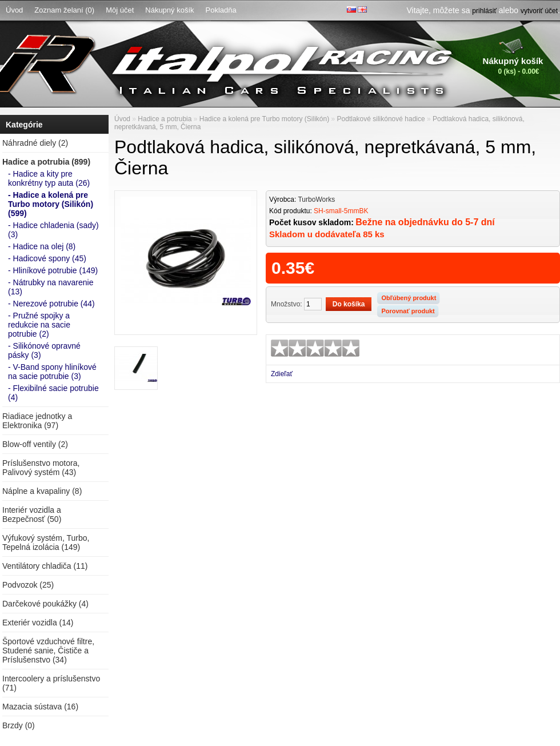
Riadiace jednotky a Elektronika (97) (37, 421)
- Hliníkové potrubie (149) (53, 270)
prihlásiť (484, 11)
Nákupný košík (169, 10)
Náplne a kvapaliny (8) (42, 491)
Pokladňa (221, 10)
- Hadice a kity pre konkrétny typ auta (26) (49, 178)
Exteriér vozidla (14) (38, 623)
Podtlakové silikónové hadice (381, 119)
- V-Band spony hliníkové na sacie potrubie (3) (52, 372)
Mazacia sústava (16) (40, 707)
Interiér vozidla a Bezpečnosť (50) (32, 514)
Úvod (14, 10)
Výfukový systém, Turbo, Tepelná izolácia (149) (46, 542)
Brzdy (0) (19, 725)
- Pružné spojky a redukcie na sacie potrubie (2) (39, 325)
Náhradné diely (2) (35, 143)
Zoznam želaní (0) (64, 10)
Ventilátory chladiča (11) (45, 566)
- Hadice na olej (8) (42, 246)
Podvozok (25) (28, 585)
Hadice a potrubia (165, 119)
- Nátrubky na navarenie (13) (51, 287)
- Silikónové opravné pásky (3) (44, 350)
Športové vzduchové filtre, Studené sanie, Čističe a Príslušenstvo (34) (48, 651)
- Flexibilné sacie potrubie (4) (53, 393)
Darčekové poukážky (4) (45, 604)
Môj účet (120, 10)
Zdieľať (282, 374)
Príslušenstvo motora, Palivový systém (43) (41, 468)
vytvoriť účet (539, 11)
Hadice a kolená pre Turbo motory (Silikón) (264, 119)
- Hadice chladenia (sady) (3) (53, 230)
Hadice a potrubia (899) (46, 162)
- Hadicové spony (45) (47, 258)
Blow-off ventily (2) (35, 444)
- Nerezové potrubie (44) (51, 304)
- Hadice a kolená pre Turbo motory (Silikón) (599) (51, 204)
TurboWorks (316, 200)
